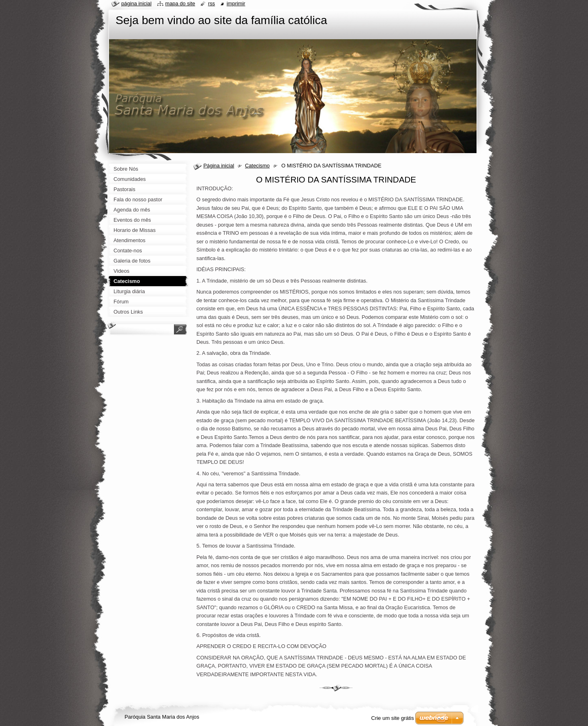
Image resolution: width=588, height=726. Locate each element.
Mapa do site (180, 3)
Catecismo (257, 166)
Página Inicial (136, 3)
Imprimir (236, 3)
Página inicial (219, 166)
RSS (211, 3)
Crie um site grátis (393, 718)
